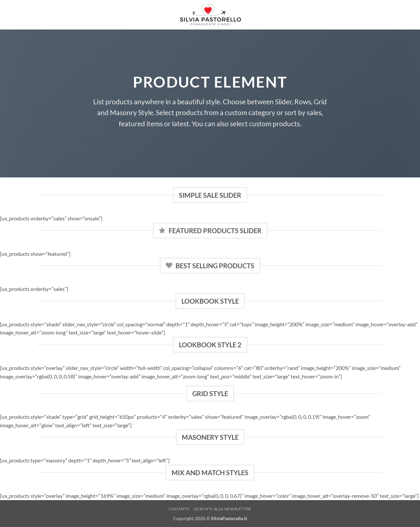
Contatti (179, 509)
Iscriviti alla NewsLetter (222, 509)
